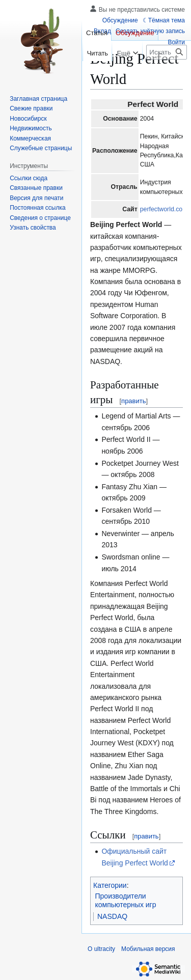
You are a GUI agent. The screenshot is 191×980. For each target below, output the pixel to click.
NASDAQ (112, 916)
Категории (110, 885)
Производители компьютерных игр (126, 901)
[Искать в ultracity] (167, 52)
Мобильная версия (148, 949)
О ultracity (101, 949)
